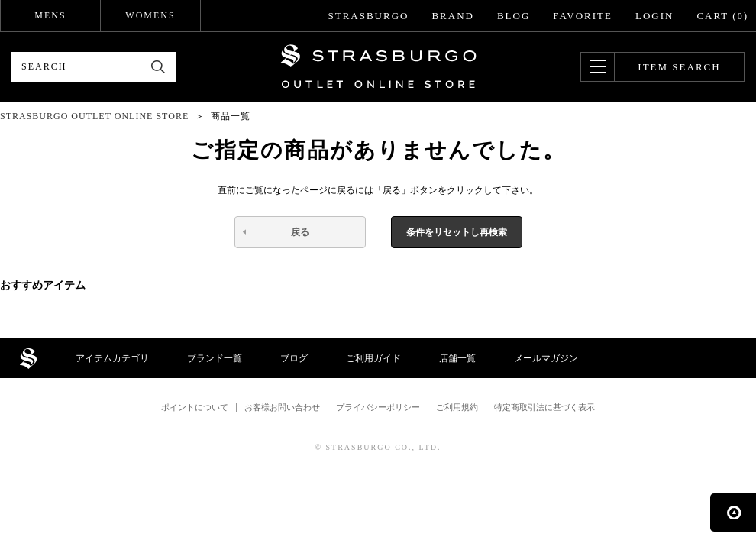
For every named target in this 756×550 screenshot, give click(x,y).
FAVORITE (583, 16)
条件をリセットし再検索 (457, 232)
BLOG (514, 16)
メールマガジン (546, 358)
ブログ (294, 358)
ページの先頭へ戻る (733, 513)
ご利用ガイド (373, 358)
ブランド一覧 (215, 358)
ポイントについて (195, 407)
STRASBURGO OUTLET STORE (378, 66)
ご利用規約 (457, 407)
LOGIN (654, 16)
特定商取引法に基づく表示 (544, 407)
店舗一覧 (457, 358)
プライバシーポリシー (378, 407)
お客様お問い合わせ (282, 407)
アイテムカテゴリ (112, 358)
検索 (158, 67)
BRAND (453, 16)
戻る (300, 232)
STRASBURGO (368, 16)
